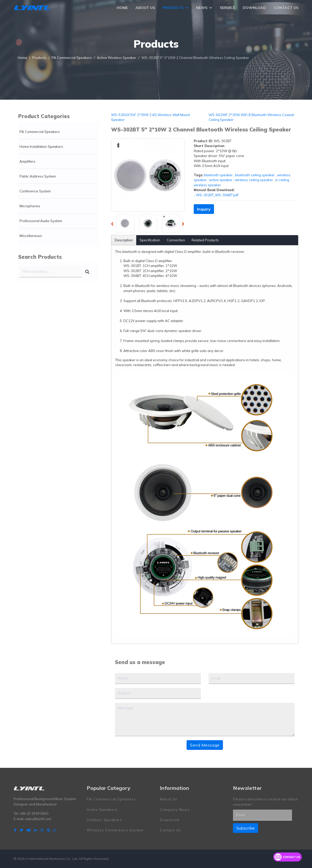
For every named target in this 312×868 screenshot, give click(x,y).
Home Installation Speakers (41, 147)
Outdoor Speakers (105, 820)
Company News (175, 809)
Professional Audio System (41, 221)
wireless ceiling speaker (254, 180)
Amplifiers (27, 161)
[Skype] (48, 830)
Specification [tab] (150, 240)
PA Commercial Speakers (40, 132)
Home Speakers (102, 809)
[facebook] (15, 830)
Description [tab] (124, 240)
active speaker (221, 180)
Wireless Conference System (115, 830)
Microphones (30, 206)
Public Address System (38, 176)
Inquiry (204, 209)
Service (227, 8)
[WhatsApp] (55, 830)
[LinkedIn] (36, 830)
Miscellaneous (31, 236)
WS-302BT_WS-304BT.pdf (217, 195)
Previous (114, 225)
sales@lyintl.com (38, 819)
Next (184, 225)
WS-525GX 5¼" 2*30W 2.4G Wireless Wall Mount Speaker (150, 117)
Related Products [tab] (205, 240)
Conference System (35, 191)
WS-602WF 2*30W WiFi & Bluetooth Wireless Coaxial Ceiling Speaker (251, 117)
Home (122, 8)
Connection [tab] (176, 240)
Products (173, 8)
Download (254, 8)
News (202, 8)
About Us (145, 8)
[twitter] (21, 830)
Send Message (205, 745)
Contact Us (286, 8)
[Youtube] (29, 830)
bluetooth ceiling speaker (255, 175)
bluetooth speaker (218, 175)
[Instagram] (42, 830)
